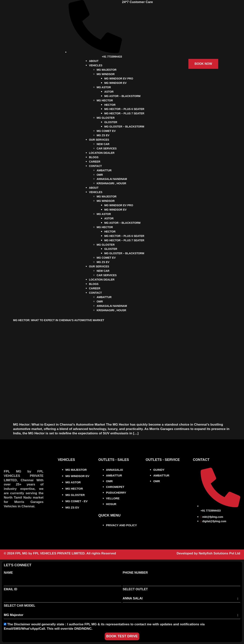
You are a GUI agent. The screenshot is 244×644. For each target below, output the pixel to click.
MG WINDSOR (106, 74)
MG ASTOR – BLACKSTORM (122, 96)
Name (8, 573)
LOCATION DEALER (102, 153)
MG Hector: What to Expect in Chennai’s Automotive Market (59, 320)
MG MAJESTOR (107, 70)
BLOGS (94, 157)
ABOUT (94, 61)
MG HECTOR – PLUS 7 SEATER (124, 113)
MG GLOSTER (106, 118)
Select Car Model (19, 606)
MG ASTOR (104, 87)
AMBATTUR (104, 170)
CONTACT (95, 166)
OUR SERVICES (99, 140)
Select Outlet (135, 589)
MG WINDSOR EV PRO (119, 79)
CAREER (95, 162)
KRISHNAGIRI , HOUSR (111, 183)
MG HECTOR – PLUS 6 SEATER (124, 109)
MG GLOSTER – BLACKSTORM (124, 127)
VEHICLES (96, 65)
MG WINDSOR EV (116, 83)
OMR (100, 175)
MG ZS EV (103, 135)
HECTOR (110, 105)
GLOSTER (111, 122)
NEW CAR (103, 144)
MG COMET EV (106, 131)
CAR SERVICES (107, 148)
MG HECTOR (105, 100)
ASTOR (109, 92)
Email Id (11, 589)
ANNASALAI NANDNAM (112, 179)
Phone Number (135, 573)
